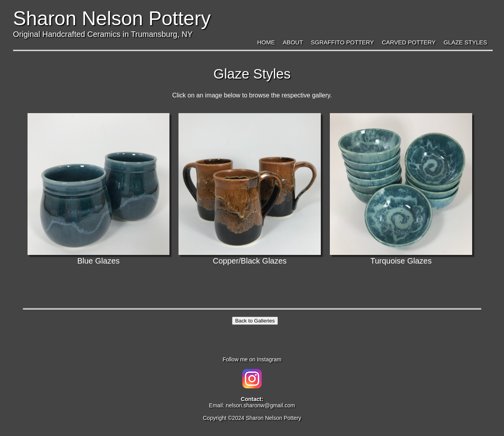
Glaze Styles (465, 42)
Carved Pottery (409, 42)
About (293, 42)
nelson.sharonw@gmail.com (260, 405)
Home (266, 42)
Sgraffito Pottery (342, 42)
